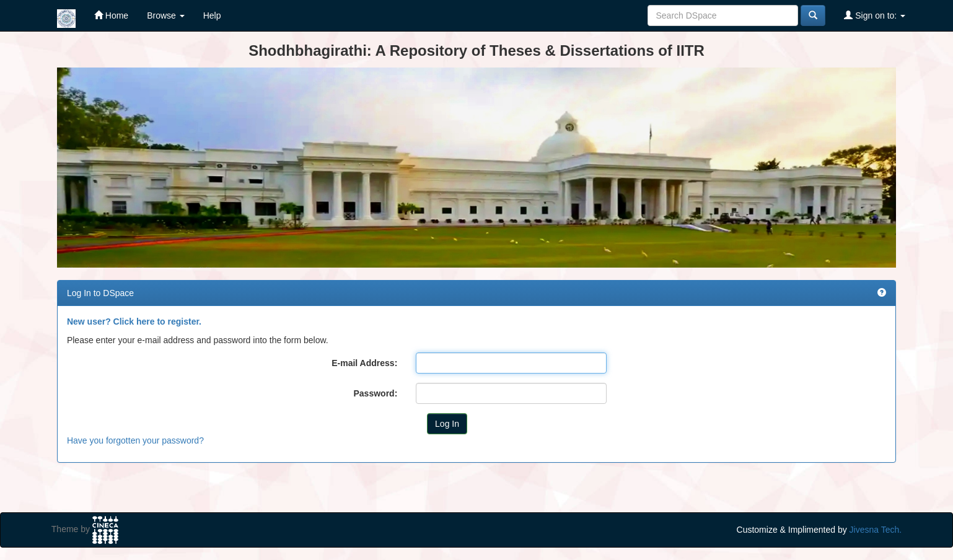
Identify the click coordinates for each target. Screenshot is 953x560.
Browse (166, 15)
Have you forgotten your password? (135, 440)
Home (111, 15)
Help (212, 15)
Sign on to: (875, 15)
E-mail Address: (364, 363)
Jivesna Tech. (876, 530)
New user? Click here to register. (134, 322)
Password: (376, 393)
